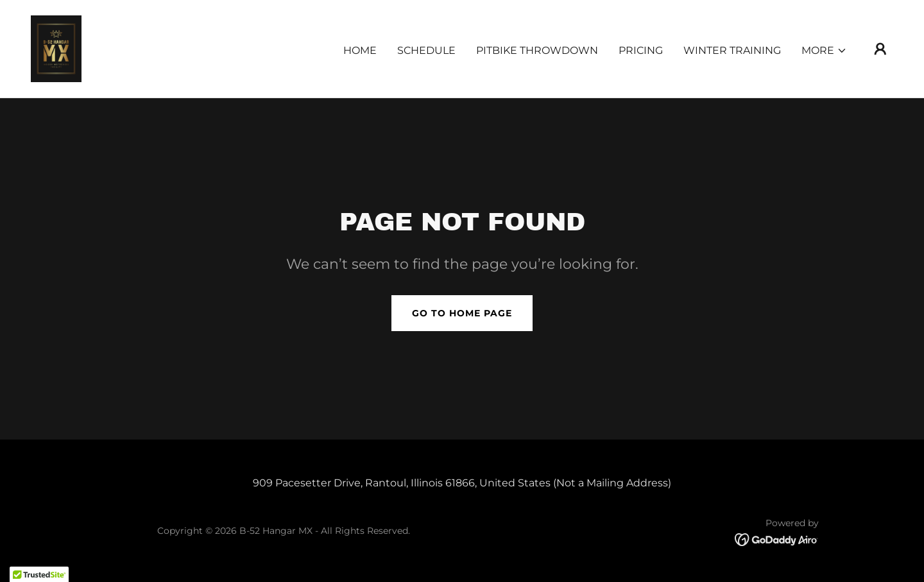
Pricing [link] (641, 50)
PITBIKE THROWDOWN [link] (537, 50)
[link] (56, 48)
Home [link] (360, 50)
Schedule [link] (426, 50)
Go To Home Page (462, 313)
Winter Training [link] (732, 50)
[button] (824, 51)
